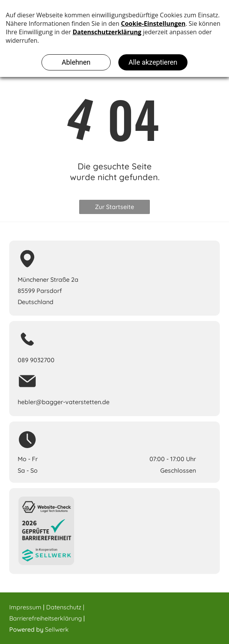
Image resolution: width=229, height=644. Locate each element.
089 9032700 (36, 360)
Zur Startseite (114, 207)
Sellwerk (57, 629)
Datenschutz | (65, 607)
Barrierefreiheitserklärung (46, 618)
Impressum (25, 607)
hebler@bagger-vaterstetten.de (64, 402)
